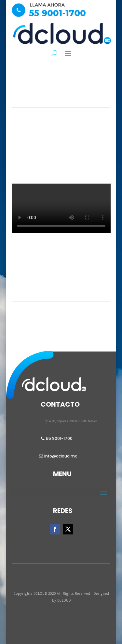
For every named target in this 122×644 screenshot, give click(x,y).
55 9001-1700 (59, 438)
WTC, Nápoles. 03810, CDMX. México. (76, 421)
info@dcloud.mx (61, 456)
